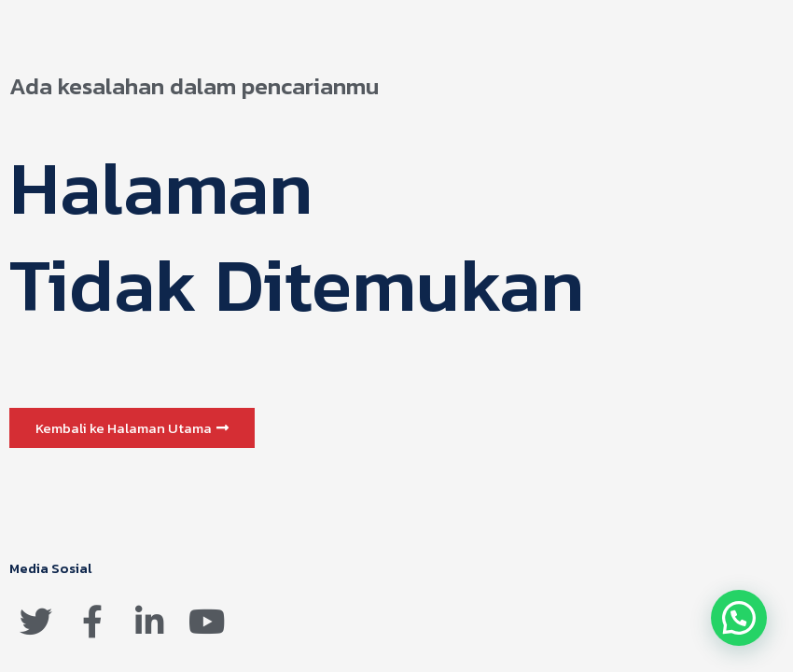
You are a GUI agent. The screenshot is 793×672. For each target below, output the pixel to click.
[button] (132, 428)
